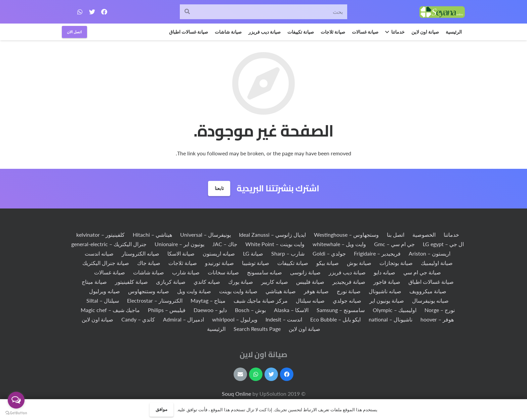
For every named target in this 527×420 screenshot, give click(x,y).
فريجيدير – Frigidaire (377, 253)
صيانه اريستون (219, 253)
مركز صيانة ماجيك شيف (261, 300)
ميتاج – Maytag (208, 300)
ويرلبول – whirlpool (235, 319)
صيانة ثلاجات (183, 263)
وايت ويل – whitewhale (339, 244)
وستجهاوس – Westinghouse (346, 235)
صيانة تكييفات (293, 263)
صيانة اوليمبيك (437, 263)
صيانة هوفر (316, 291)
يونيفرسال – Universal (206, 235)
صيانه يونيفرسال (430, 300)
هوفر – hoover (437, 319)
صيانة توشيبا (256, 263)
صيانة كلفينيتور (131, 282)
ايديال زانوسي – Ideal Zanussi (272, 235)
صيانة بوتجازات (396, 263)
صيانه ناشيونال (385, 291)
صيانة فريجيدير (349, 282)
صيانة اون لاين (97, 319)
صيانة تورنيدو (219, 263)
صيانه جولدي (347, 300)
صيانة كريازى (171, 282)
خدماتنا (451, 235)
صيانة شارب (186, 272)
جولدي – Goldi (329, 253)
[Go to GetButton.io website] (16, 413)
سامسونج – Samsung (341, 310)
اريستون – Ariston (430, 253)
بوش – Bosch (250, 310)
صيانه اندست (99, 253)
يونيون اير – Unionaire (179, 244)
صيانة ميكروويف (428, 291)
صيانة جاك (149, 263)
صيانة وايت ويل (194, 291)
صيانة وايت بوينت (238, 291)
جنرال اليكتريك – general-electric (109, 244)
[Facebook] (104, 12)
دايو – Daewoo (210, 310)
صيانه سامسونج (265, 272)
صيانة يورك (241, 282)
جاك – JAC (225, 244)
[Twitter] (92, 12)
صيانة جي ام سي (422, 272)
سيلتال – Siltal (103, 300)
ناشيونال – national (391, 319)
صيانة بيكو (328, 263)
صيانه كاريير (275, 282)
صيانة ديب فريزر (347, 272)
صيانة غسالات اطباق (431, 282)
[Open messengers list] (16, 400)
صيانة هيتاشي (281, 291)
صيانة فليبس (310, 282)
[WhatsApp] (80, 12)
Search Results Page (257, 329)
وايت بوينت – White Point (275, 244)
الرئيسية (216, 329)
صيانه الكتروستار (140, 253)
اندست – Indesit (284, 319)
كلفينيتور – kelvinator (100, 235)
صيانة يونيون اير (387, 300)
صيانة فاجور (387, 282)
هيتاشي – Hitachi (152, 235)
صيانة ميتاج (94, 282)
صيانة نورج (349, 291)
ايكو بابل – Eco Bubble (335, 319)
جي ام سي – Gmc (394, 244)
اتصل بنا (396, 235)
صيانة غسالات (110, 272)
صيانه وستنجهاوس (149, 291)
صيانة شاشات (149, 272)
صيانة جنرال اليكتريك (106, 263)
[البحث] (187, 12)
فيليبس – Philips (167, 310)
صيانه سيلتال (310, 300)
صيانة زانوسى (305, 272)
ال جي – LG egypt (443, 244)
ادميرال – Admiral (184, 319)
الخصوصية (424, 235)
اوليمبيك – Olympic (395, 310)
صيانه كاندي (207, 282)
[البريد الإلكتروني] (240, 374)
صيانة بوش (359, 263)
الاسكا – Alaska (291, 310)
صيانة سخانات (223, 272)
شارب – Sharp (288, 253)
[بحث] (263, 12)
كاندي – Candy (138, 319)
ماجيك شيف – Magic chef (110, 310)
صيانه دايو (384, 272)
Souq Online (237, 394)
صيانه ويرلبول (105, 291)
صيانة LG (253, 253)
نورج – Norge (440, 310)
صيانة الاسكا (181, 253)
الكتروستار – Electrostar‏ (155, 300)
